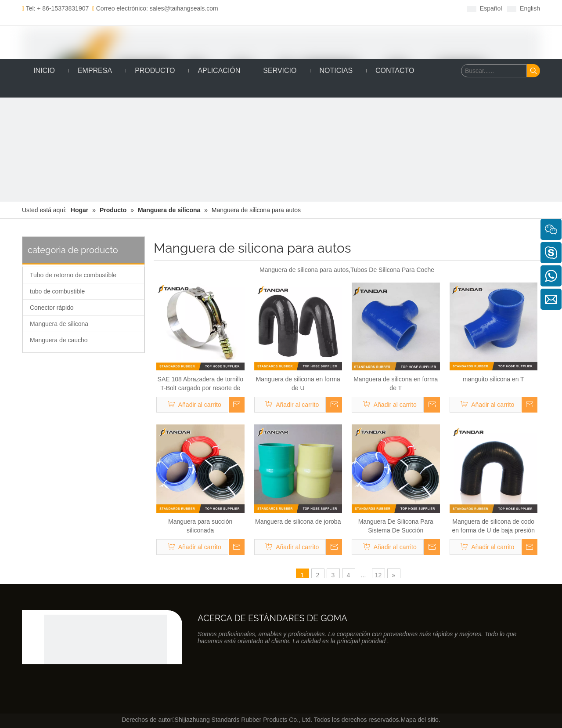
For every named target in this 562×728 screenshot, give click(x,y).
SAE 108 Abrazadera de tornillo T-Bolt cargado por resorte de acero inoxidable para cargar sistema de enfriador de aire (200, 384)
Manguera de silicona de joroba (298, 522)
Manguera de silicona (59, 324)
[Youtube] (323, 8)
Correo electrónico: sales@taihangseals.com (155, 8)
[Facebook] (283, 8)
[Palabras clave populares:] (533, 71)
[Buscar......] (494, 71)
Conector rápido (52, 308)
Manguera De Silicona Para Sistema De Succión (396, 526)
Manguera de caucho (59, 340)
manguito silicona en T (494, 379)
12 (378, 575)
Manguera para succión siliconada (200, 526)
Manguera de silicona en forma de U (298, 384)
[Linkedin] (296, 8)
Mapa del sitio (419, 720)
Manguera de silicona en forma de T (396, 384)
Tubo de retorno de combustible (73, 275)
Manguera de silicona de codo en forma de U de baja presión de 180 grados (494, 526)
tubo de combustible (57, 291)
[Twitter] (310, 8)
